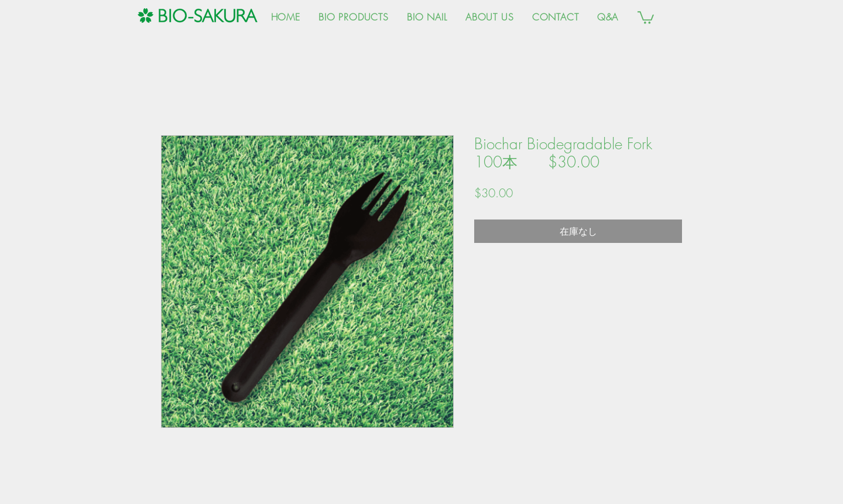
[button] (646, 17)
